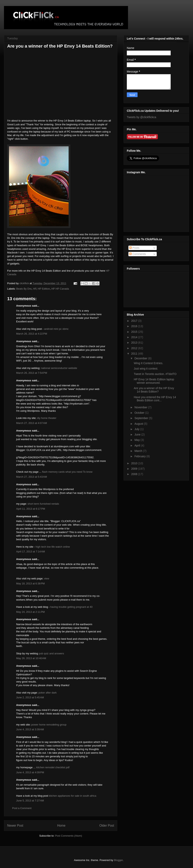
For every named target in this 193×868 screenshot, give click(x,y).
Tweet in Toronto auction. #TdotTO (155, 374)
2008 (135, 474)
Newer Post (15, 826)
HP (34, 289)
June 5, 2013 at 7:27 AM (30, 801)
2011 (135, 354)
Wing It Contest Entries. (148, 363)
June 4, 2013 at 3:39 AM (30, 729)
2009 (135, 469)
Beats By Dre (24, 289)
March (139, 451)
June (138, 434)
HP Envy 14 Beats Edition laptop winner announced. (154, 381)
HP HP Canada (60, 289)
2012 (135, 348)
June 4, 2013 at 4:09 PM (30, 772)
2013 (135, 343)
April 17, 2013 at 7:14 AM (31, 552)
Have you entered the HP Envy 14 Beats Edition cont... (155, 399)
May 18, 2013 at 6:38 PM (30, 583)
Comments (138, 254)
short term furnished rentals (43, 504)
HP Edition (44, 289)
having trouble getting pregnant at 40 (71, 607)
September (142, 418)
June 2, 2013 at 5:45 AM (30, 697)
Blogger (118, 860)
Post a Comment (22, 808)
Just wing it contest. (146, 369)
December (141, 358)
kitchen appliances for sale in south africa (73, 796)
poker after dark (48, 693)
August (139, 424)
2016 (135, 326)
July (137, 429)
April (138, 445)
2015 (135, 332)
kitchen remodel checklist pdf (53, 767)
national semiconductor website (59, 368)
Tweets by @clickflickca (141, 117)
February (140, 456)
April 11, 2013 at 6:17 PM (31, 509)
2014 (135, 337)
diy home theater (47, 418)
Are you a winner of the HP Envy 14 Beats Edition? (154, 390)
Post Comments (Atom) (68, 836)
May (137, 440)
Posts (134, 248)
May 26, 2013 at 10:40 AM (31, 658)
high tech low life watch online (53, 547)
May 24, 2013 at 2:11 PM (30, 612)
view (46, 579)
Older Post (107, 826)
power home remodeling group (49, 725)
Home (61, 826)
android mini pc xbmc (56, 329)
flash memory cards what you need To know (67, 472)
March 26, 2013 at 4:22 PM (32, 334)
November (141, 407)
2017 (135, 321)
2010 (135, 463)
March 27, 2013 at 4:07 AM (32, 423)
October (140, 413)
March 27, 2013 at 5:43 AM (32, 477)
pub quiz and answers (51, 653)
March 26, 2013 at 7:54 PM (32, 373)
